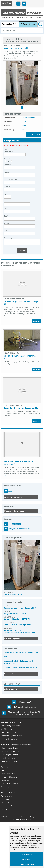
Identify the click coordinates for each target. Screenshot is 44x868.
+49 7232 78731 (15, 525)
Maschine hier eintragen (15, 512)
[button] (7, 3)
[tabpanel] (22, 83)
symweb (18, 820)
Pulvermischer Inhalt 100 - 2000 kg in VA (21, 653)
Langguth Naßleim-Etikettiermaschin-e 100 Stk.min (20, 663)
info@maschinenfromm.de (19, 530)
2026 (4, 818)
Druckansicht (27, 820)
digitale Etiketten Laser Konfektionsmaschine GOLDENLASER (19, 632)
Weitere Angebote (12, 640)
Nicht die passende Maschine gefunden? (19, 464)
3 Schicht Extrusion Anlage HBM (17, 626)
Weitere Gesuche (12, 675)
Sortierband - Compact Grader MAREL (21, 409)
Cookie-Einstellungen (28, 818)
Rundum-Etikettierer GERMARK (17, 620)
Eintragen (12, 492)
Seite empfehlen (11, 690)
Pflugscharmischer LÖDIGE (15, 615)
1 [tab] (22, 107)
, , (24, 714)
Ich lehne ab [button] (26, 859)
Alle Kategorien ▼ (10, 30)
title (5, 658)
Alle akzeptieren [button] (26, 855)
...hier (6, 477)
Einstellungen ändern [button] (26, 864)
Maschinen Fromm (13, 818)
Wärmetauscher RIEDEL (14, 595)
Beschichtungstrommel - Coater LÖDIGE (21, 609)
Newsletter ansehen (13, 498)
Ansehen (36, 322)
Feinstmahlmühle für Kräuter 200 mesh (21, 669)
